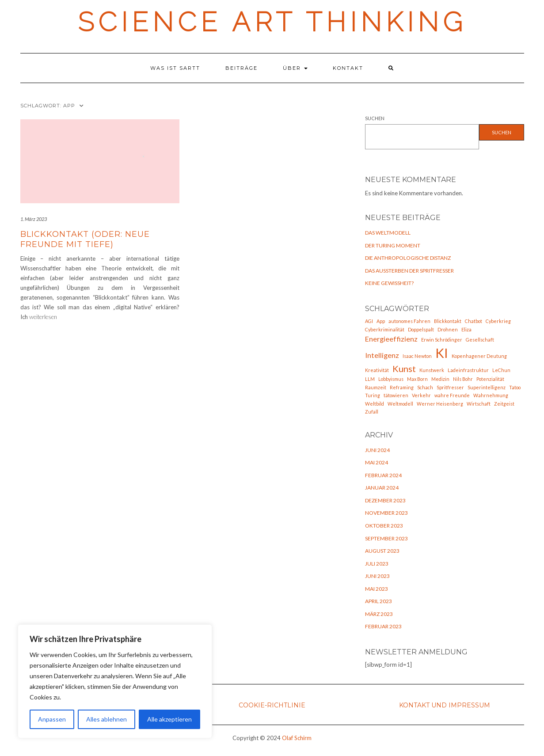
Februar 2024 (383, 475)
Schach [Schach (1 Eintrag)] (425, 387)
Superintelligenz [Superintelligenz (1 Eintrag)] (487, 387)
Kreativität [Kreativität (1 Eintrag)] (377, 370)
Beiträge (242, 68)
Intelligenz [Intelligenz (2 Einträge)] (382, 355)
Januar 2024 (382, 488)
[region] (115, 681)
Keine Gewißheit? (389, 283)
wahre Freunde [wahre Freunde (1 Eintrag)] (452, 395)
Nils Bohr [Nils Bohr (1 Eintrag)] (463, 379)
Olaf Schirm (297, 738)
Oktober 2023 (384, 526)
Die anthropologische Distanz (408, 258)
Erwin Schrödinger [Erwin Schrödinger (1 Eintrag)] (442, 340)
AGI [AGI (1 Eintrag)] (369, 321)
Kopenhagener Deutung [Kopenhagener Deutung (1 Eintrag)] (479, 356)
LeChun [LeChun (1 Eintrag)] (501, 370)
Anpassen (52, 719)
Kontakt (348, 68)
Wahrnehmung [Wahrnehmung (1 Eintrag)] (491, 395)
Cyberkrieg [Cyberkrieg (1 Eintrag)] (498, 321)
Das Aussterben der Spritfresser (409, 271)
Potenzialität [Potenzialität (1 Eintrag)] (490, 379)
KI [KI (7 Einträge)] (442, 353)
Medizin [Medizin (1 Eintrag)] (440, 379)
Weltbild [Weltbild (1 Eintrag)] (375, 404)
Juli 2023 (377, 564)
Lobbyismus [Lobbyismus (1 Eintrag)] (391, 379)
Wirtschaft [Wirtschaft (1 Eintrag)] (479, 404)
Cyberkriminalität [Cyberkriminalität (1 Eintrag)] (385, 329)
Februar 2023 (383, 626)
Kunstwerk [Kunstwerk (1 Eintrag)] (432, 370)
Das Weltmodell (388, 233)
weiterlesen (43, 317)
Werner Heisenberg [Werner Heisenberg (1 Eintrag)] (440, 404)
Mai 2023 (377, 589)
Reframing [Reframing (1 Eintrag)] (402, 387)
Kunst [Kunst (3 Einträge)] (404, 369)
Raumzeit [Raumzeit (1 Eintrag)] (376, 387)
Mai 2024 (377, 462)
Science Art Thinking (272, 22)
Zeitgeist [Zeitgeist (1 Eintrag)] (504, 404)
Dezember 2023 (385, 500)
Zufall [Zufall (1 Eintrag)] (372, 412)
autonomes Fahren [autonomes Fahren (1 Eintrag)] (409, 321)
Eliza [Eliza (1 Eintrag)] (466, 329)
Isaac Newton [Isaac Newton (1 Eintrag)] (417, 356)
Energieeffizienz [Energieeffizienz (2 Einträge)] (391, 339)
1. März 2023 (34, 219)
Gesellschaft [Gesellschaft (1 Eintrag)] (480, 340)
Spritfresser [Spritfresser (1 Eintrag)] (450, 387)
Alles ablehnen (107, 719)
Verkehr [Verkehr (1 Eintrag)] (421, 395)
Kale (245, 750)
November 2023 (386, 513)
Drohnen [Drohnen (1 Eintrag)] (448, 329)
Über (295, 68)
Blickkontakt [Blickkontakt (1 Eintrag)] (448, 321)
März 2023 (379, 614)
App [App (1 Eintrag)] (381, 321)
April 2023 (379, 601)
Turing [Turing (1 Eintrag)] (373, 395)
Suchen (375, 118)
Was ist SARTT (175, 68)
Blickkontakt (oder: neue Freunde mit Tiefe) (85, 239)
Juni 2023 (377, 576)
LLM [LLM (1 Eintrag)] (370, 379)
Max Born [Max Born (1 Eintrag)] (417, 379)
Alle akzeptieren (169, 719)
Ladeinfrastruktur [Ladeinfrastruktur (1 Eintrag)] (468, 370)
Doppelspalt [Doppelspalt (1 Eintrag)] (421, 329)
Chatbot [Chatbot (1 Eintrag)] (474, 321)
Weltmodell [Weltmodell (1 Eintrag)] (400, 404)
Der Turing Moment (393, 245)
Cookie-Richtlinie (272, 705)
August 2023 (382, 551)
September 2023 (386, 538)
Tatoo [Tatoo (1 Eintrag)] (515, 387)
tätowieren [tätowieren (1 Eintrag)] (396, 395)
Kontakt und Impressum (445, 705)
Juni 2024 (377, 450)
